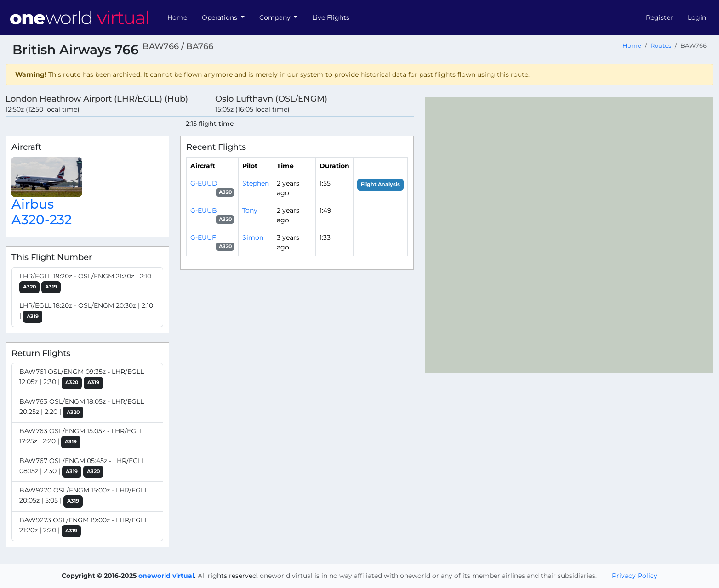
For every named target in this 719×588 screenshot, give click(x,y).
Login (697, 17)
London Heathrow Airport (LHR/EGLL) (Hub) (97, 99)
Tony (250, 210)
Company (276, 17)
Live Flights (331, 17)
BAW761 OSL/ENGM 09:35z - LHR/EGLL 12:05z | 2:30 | (82, 378)
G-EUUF (203, 237)
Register (659, 17)
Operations (220, 17)
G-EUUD (204, 183)
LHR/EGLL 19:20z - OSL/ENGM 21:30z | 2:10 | (87, 283)
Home (177, 17)
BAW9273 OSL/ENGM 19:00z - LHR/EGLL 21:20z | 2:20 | (84, 527)
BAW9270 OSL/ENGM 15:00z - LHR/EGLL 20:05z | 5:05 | (84, 497)
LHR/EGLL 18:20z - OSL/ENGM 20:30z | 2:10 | (86, 312)
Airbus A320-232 (42, 212)
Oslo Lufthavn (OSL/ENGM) (271, 99)
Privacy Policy (635, 576)
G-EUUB (204, 210)
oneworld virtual (166, 576)
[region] (569, 235)
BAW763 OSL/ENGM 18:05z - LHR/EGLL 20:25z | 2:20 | (82, 408)
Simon (253, 237)
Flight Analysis (380, 184)
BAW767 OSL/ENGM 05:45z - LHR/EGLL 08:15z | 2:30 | (82, 467)
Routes (661, 46)
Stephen (256, 183)
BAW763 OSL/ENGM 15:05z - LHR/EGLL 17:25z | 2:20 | (81, 438)
